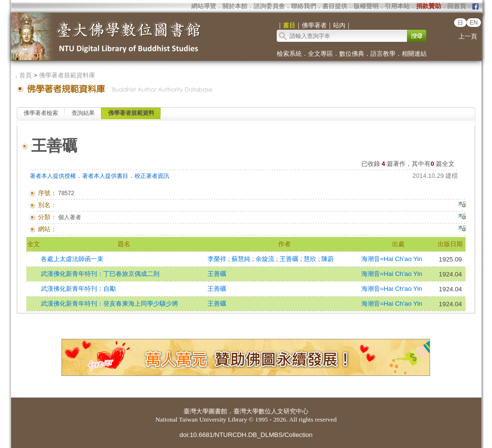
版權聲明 (366, 6)
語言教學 (383, 54)
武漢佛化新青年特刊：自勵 (78, 289)
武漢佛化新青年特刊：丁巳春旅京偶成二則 (100, 274)
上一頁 (468, 36)
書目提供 (335, 6)
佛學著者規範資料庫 (67, 75)
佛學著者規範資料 (131, 113)
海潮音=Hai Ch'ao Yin (392, 259)
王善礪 (290, 259)
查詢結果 (83, 113)
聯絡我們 (304, 6)
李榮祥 (218, 259)
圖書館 (218, 411)
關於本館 (235, 6)
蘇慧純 (242, 259)
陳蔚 (328, 259)
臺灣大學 (196, 411)
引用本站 (397, 6)
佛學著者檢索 (41, 113)
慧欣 (311, 259)
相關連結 (414, 54)
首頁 (25, 75)
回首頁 (457, 6)
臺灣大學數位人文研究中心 (271, 411)
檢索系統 (289, 54)
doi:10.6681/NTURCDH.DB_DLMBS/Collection (246, 435)
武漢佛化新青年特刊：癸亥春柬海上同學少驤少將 (110, 304)
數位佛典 (352, 54)
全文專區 (320, 54)
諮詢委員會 (269, 6)
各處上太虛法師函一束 (72, 259)
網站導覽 (204, 6)
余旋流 (266, 259)
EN (474, 23)
